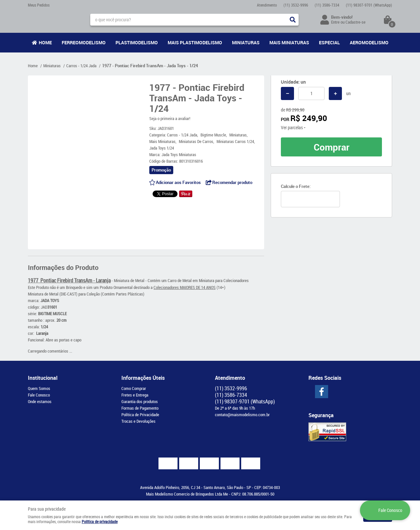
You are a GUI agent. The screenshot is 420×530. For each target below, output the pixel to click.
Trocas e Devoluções (138, 421)
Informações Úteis (143, 378)
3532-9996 (296, 5)
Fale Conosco (39, 395)
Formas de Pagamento (140, 408)
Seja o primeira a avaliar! (170, 118)
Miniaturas (246, 42)
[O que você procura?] (293, 20)
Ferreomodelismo (84, 42)
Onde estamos (40, 401)
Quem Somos (39, 388)
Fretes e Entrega (135, 395)
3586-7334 (327, 5)
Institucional (43, 378)
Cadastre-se (356, 22)
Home (45, 42)
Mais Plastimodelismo (195, 42)
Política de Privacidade (140, 415)
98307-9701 (369, 5)
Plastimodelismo (137, 42)
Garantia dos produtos (140, 401)
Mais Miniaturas (289, 42)
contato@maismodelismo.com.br (242, 415)
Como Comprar (134, 388)
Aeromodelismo (369, 42)
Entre (335, 22)
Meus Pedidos (39, 5)
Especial (329, 42)
